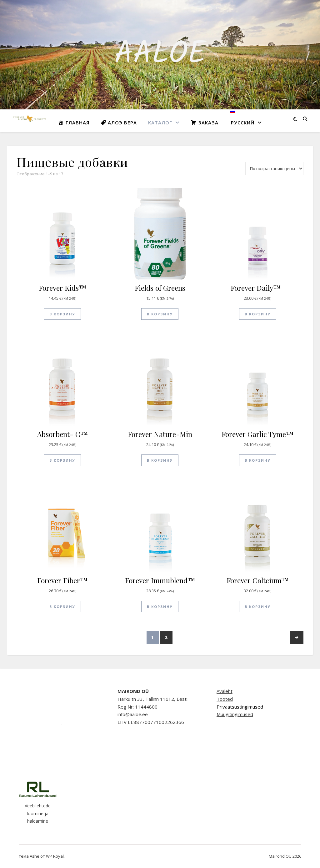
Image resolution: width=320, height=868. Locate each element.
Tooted (225, 699)
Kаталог (160, 123)
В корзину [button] (62, 314)
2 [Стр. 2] (166, 637)
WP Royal (55, 856)
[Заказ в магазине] (274, 168)
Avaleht (225, 691)
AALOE (160, 55)
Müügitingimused (235, 714)
